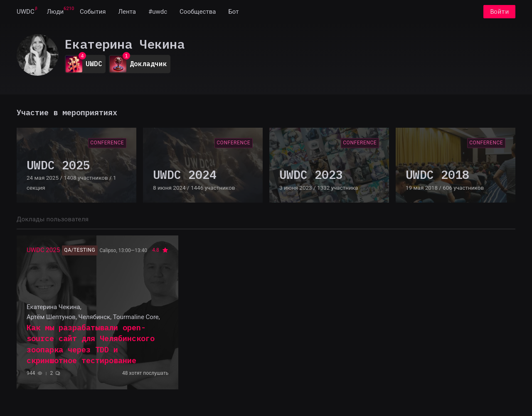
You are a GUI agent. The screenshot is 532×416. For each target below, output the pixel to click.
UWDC (26, 12)
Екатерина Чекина (53, 307)
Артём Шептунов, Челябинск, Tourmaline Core (93, 317)
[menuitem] (26, 12)
